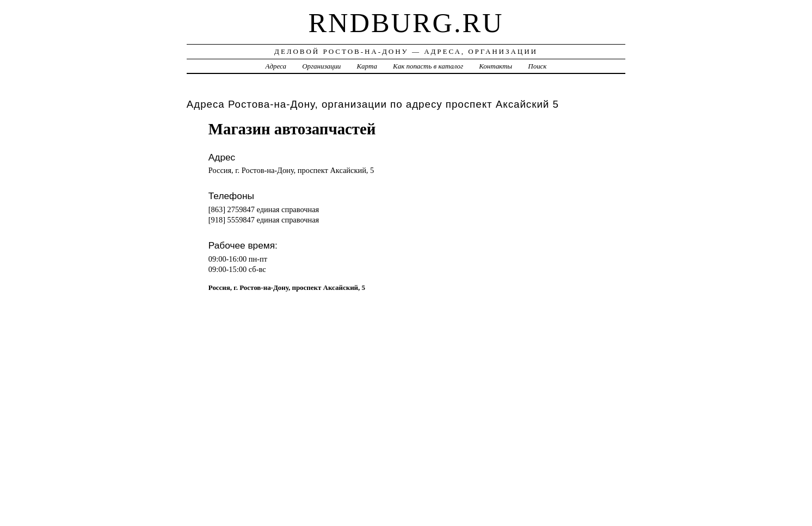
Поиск (537, 66)
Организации (321, 66)
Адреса (276, 66)
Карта (367, 66)
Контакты (496, 66)
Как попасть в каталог (428, 66)
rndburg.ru (406, 23)
